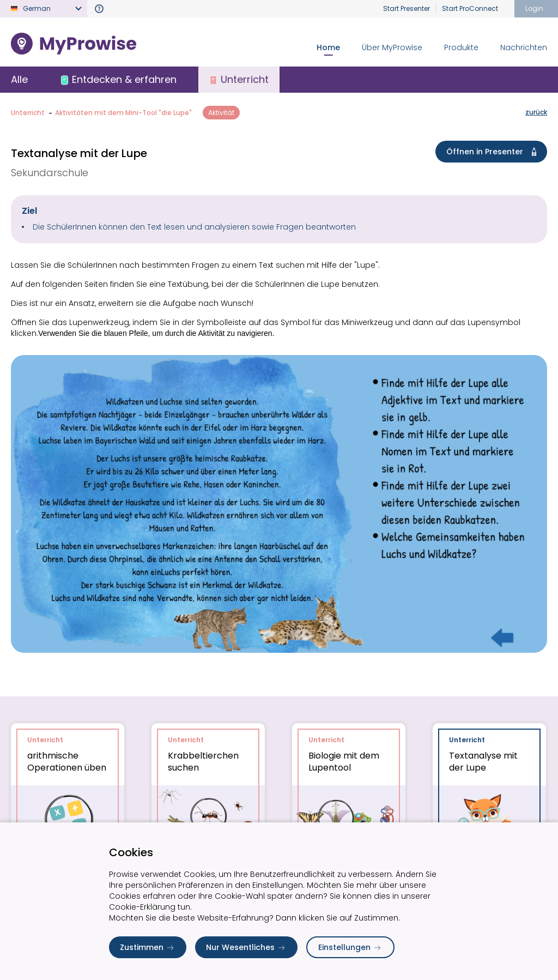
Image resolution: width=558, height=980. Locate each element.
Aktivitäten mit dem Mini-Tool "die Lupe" (123, 113)
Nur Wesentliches (246, 947)
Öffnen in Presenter (493, 152)
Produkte (461, 47)
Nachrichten (524, 47)
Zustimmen (148, 947)
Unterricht (28, 113)
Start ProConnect (470, 8)
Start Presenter (407, 8)
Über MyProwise (392, 47)
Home (328, 47)
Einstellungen (350, 947)
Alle (19, 79)
